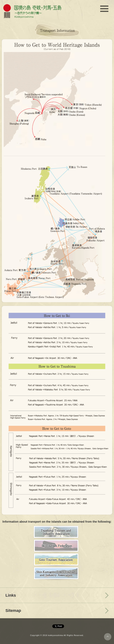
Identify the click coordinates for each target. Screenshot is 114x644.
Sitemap (13, 611)
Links (11, 595)
